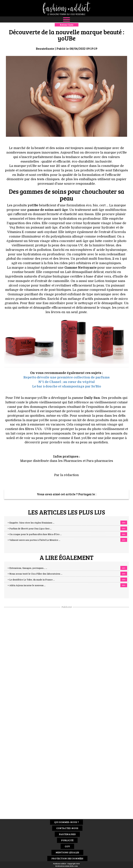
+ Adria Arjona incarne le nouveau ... (27, 585)
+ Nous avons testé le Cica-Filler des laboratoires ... (35, 574)
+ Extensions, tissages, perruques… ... (27, 568)
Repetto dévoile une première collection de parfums (66, 377)
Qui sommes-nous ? (66, 822)
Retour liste (67, 25)
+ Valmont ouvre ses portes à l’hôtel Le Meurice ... (34, 540)
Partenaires (67, 834)
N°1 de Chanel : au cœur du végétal (67, 382)
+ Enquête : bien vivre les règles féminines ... (31, 523)
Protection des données (67, 858)
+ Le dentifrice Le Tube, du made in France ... (31, 580)
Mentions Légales (67, 852)
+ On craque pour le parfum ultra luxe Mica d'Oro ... (35, 534)
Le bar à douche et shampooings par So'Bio (67, 386)
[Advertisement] (66, 661)
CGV (67, 846)
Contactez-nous (67, 828)
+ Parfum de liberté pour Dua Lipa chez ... (30, 529)
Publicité (67, 840)
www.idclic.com (71, 866)
